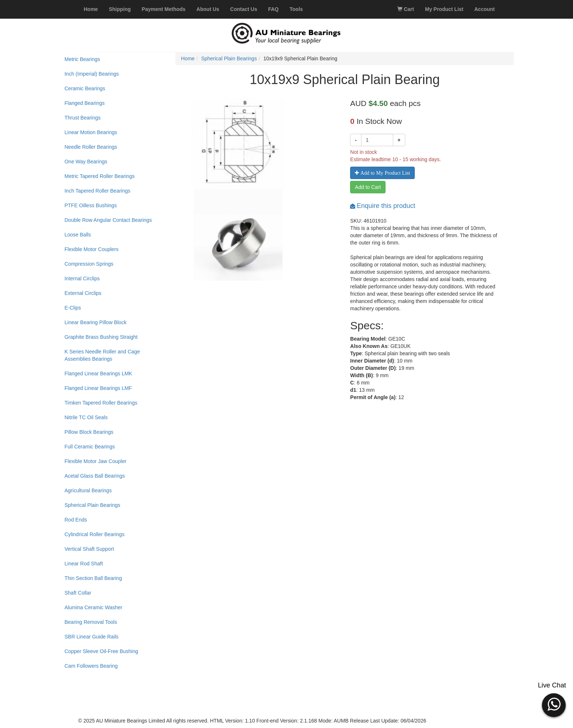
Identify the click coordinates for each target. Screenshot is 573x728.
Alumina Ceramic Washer (93, 607)
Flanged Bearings (84, 103)
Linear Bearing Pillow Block (95, 322)
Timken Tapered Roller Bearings (101, 403)
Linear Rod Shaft (84, 564)
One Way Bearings (86, 162)
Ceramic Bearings (85, 88)
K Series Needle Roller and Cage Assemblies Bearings (102, 355)
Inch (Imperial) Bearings (92, 74)
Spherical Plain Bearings (92, 505)
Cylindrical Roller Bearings (94, 534)
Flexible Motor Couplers (91, 249)
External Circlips (83, 293)
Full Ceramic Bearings (90, 447)
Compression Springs (89, 264)
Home (188, 58)
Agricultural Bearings (88, 490)
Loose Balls (77, 235)
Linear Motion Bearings (91, 132)
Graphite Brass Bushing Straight (101, 337)
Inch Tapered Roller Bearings (97, 191)
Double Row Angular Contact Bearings (108, 220)
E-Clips (73, 308)
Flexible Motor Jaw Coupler (95, 461)
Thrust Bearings (82, 118)
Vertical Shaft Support (89, 549)
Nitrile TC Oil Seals (86, 417)
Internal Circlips (82, 278)
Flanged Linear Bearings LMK (98, 374)
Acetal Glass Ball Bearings (94, 476)
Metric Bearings (82, 59)
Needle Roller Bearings (91, 147)
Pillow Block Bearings (89, 432)
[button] (554, 704)
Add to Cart (368, 187)
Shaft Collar (78, 593)
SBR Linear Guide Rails (91, 637)
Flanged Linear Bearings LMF (98, 388)
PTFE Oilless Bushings (90, 205)
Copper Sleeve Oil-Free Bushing (101, 651)
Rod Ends (75, 520)
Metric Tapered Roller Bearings (99, 176)
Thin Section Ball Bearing (93, 578)
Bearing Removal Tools (91, 622)
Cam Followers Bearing (91, 666)
